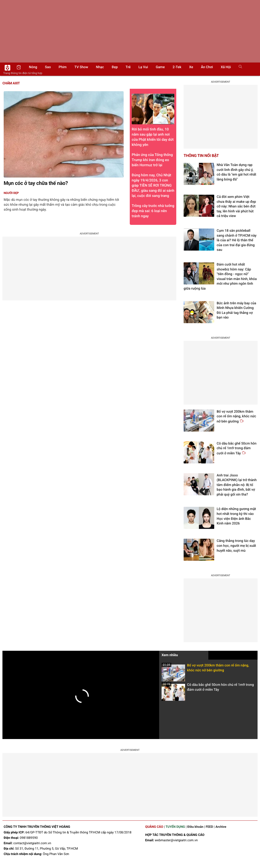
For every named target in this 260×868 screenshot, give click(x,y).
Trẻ (128, 67)
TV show (81, 67)
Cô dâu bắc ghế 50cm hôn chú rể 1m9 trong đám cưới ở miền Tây (208, 689)
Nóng (33, 67)
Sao (48, 67)
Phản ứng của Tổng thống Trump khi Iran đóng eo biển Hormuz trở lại (152, 160)
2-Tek (177, 67)
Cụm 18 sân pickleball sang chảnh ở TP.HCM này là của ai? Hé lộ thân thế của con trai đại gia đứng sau (237, 240)
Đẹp (115, 67)
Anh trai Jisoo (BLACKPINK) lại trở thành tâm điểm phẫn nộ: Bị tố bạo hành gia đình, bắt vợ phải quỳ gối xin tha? (237, 485)
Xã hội (226, 67)
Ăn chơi (207, 67)
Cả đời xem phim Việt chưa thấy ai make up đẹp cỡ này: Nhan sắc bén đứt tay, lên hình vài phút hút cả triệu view (236, 206)
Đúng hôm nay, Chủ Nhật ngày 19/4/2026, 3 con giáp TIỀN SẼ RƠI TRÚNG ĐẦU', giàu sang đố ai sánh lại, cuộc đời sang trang (153, 185)
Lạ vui (143, 67)
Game (160, 67)
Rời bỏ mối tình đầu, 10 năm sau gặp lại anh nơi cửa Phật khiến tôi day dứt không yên (153, 120)
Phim (63, 67)
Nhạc (100, 67)
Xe (191, 67)
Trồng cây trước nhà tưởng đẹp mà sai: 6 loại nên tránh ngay (153, 211)
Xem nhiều (170, 655)
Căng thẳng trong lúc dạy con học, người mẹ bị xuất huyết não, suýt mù (236, 546)
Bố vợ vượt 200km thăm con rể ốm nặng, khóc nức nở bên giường (205, 669)
